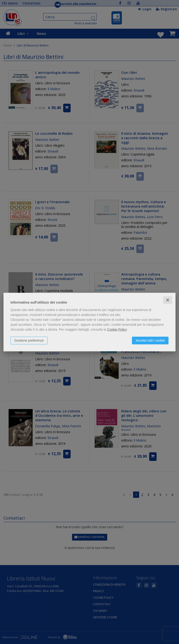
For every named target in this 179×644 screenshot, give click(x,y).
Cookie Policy (117, 329)
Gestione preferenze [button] (29, 340)
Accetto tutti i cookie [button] (150, 340)
